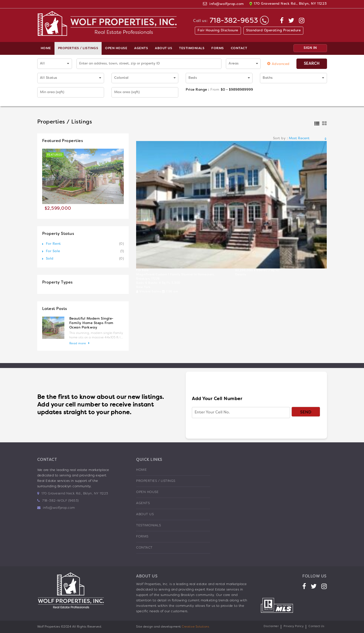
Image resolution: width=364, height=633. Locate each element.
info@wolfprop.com (227, 4)
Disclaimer (271, 626)
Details (241, 275)
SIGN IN (310, 48)
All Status (49, 78)
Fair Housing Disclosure (218, 31)
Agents (141, 48)
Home (46, 48)
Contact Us (316, 626)
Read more (78, 344)
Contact (239, 48)
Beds (193, 78)
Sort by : (281, 138)
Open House (116, 48)
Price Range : (202, 90)
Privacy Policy (294, 626)
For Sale (53, 251)
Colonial (121, 78)
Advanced (278, 64)
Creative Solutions (195, 627)
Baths (268, 78)
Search (312, 64)
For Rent (53, 244)
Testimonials (192, 48)
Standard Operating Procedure (273, 31)
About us (164, 48)
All (42, 64)
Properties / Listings (78, 48)
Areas (234, 64)
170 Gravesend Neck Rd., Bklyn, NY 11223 (288, 4)
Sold (50, 259)
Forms (218, 48)
